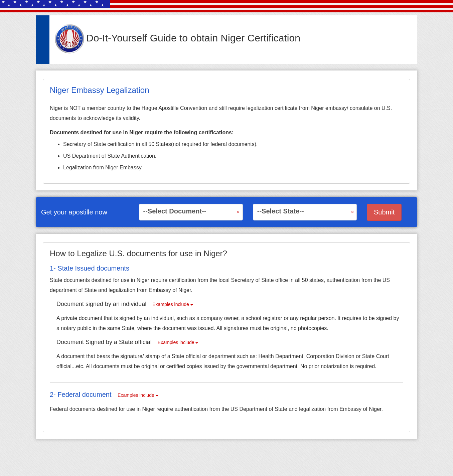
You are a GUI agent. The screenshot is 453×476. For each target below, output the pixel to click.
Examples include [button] (173, 304)
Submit (384, 212)
